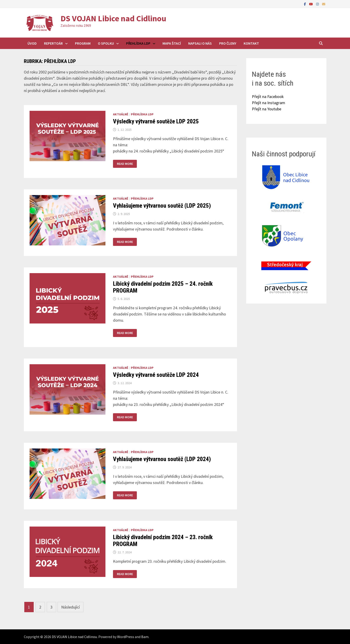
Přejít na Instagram (269, 103)
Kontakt (251, 43)
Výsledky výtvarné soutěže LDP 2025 (156, 121)
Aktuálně (121, 114)
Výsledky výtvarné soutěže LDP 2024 (156, 375)
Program (83, 43)
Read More (125, 164)
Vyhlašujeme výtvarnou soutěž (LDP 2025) (162, 206)
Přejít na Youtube (267, 109)
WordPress (126, 637)
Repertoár (53, 43)
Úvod (32, 43)
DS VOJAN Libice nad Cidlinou (113, 18)
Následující (70, 607)
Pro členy (228, 43)
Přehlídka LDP (138, 43)
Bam (145, 637)
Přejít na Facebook (268, 96)
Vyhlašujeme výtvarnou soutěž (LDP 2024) (162, 459)
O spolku (106, 43)
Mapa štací (172, 43)
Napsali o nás (200, 43)
